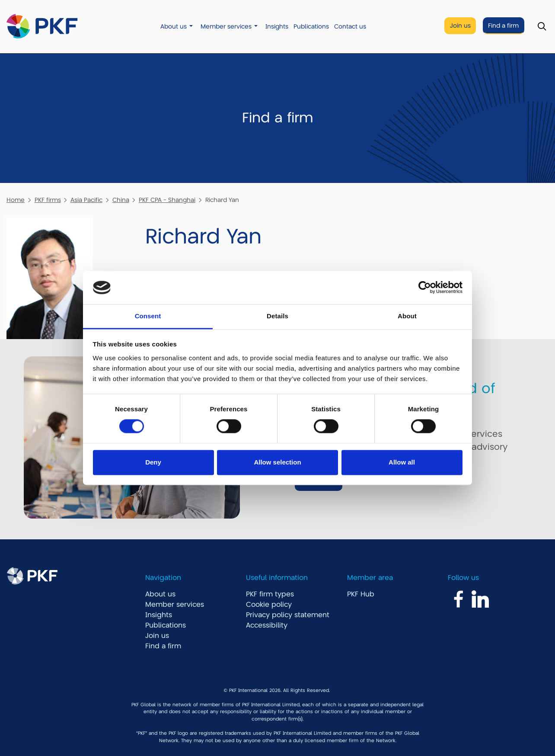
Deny (153, 462)
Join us (460, 26)
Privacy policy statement (288, 615)
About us (174, 27)
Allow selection (277, 462)
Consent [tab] (148, 316)
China (121, 200)
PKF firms (48, 200)
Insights (277, 27)
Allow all (402, 462)
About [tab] (407, 316)
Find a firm (503, 26)
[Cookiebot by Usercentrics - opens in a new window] (425, 288)
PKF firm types (270, 594)
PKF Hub (361, 594)
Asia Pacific (86, 200)
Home (16, 200)
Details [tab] (277, 316)
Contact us (350, 27)
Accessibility (267, 625)
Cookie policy (269, 605)
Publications (311, 27)
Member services (226, 27)
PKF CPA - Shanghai (167, 200)
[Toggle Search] (542, 27)
